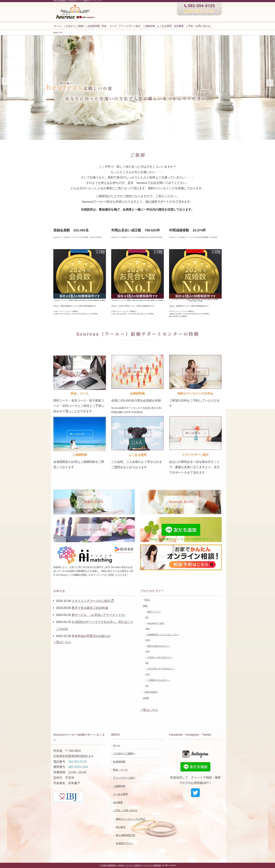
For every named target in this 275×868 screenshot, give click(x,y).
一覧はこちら (62, 642)
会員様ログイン (124, 843)
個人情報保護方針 (126, 835)
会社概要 (179, 26)
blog (147, 600)
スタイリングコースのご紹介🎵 (93, 601)
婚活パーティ (154, 612)
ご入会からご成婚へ (74, 26)
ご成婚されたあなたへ (159, 680)
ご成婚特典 (149, 26)
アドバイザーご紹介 (130, 26)
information (151, 692)
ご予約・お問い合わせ (198, 26)
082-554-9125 (78, 762)
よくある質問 (164, 26)
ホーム (58, 26)
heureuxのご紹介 (156, 623)
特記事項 (121, 827)
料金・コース (109, 26)
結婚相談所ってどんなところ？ (163, 635)
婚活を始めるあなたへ (159, 646)
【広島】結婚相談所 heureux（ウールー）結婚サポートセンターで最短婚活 (131, 865)
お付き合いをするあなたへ (161, 669)
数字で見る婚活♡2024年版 (90, 608)
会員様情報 (93, 26)
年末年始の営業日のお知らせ (91, 636)
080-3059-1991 (78, 767)
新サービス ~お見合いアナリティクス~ (99, 615)
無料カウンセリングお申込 (130, 819)
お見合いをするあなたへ (160, 657)
